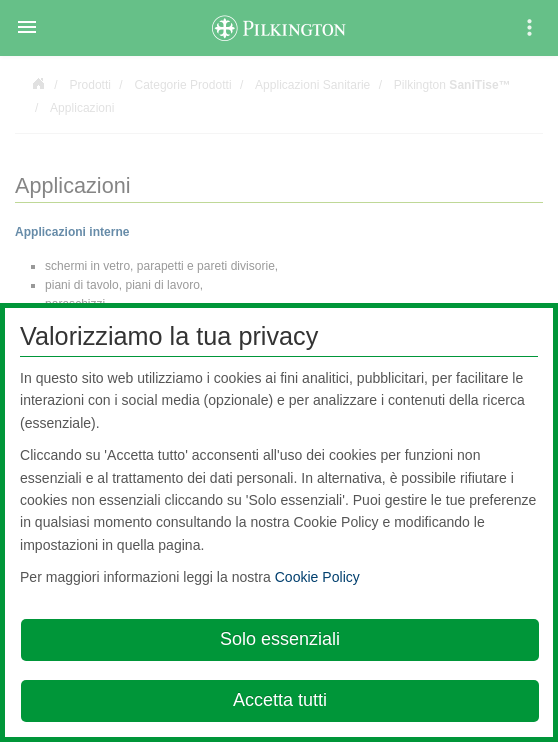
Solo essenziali (280, 639)
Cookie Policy (317, 577)
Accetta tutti (280, 700)
